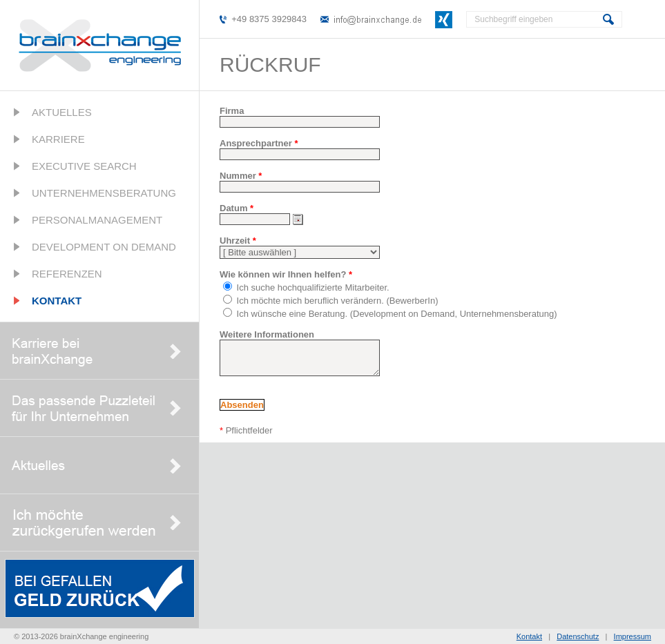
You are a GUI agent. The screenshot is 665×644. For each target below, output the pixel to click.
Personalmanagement (97, 220)
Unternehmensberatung (104, 193)
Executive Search (84, 166)
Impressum (633, 636)
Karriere (58, 139)
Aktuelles (62, 112)
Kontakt (57, 301)
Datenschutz (578, 636)
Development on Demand (104, 247)
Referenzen (67, 274)
